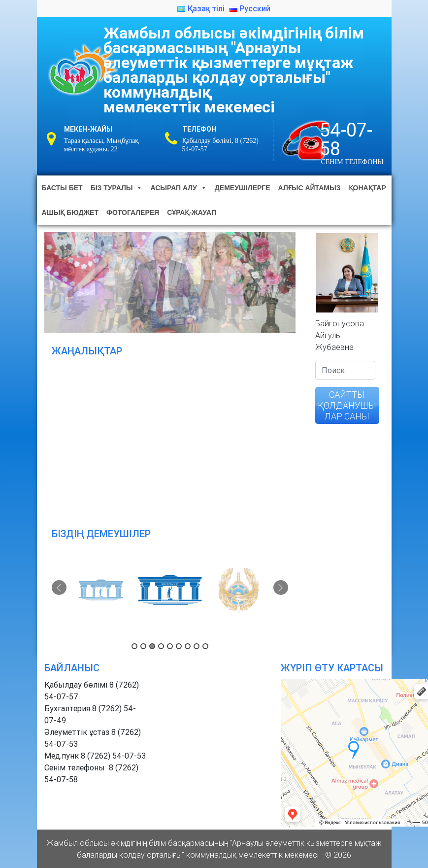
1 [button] (134, 646)
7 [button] (188, 646)
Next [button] (281, 588)
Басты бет (62, 188)
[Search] (345, 370)
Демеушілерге (243, 188)
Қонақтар (367, 188)
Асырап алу (178, 188)
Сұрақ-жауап (192, 212)
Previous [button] (59, 588)
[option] (101, 591)
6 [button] (179, 646)
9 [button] (205, 646)
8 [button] (197, 646)
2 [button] (143, 646)
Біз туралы (117, 188)
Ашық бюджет (70, 212)
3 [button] (152, 646)
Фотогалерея (133, 212)
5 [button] (170, 646)
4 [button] (161, 646)
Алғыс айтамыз (310, 188)
